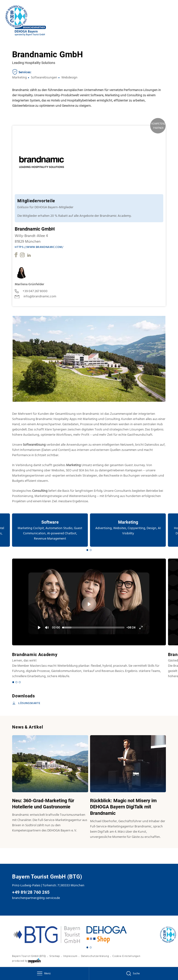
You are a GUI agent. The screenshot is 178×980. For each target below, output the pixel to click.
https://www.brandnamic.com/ (39, 247)
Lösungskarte (26, 703)
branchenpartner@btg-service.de (36, 898)
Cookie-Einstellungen (126, 956)
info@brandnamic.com (35, 296)
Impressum (70, 956)
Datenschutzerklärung (95, 956)
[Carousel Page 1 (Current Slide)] (87, 550)
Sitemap (55, 956)
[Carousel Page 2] (91, 550)
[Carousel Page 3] (20, 682)
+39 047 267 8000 (31, 291)
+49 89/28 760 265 (31, 892)
